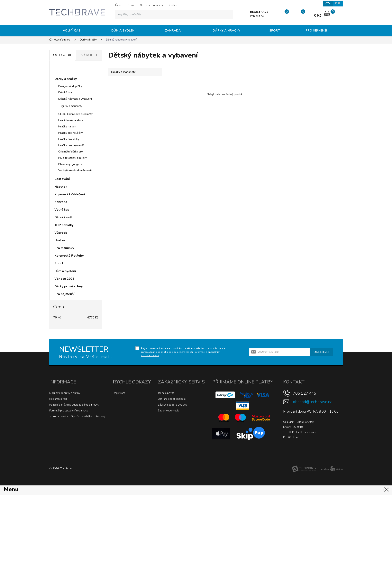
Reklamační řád (58, 399)
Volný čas (72, 31)
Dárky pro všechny (69, 286)
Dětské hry (65, 92)
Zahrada (173, 31)
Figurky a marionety (71, 106)
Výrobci (89, 55)
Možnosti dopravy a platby (65, 393)
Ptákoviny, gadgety (70, 164)
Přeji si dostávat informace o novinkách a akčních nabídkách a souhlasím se (183, 352)
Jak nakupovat (166, 393)
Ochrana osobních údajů (172, 399)
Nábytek (61, 187)
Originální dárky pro (71, 152)
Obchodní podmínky (151, 5)
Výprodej (61, 233)
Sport (275, 31)
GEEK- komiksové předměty (75, 114)
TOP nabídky (64, 225)
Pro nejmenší (316, 31)
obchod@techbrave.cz (312, 402)
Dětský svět (64, 217)
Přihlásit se (257, 16)
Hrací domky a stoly (71, 120)
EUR (338, 3)
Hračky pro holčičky (70, 133)
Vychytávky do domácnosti (75, 170)
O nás (131, 5)
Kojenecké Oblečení (70, 194)
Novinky (64, 69)
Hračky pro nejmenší (71, 145)
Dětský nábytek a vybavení (75, 99)
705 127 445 (305, 393)
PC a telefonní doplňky (73, 158)
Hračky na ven (67, 127)
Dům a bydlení (123, 31)
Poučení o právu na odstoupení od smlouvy (74, 405)
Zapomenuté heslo (169, 411)
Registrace (119, 393)
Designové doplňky (70, 86)
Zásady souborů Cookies (172, 405)
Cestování (62, 179)
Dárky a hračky (227, 31)
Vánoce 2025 (64, 279)
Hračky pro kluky (69, 139)
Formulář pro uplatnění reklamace (69, 411)
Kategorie (62, 55)
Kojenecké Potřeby (69, 256)
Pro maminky (64, 248)
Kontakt (173, 5)
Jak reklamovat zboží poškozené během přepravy (77, 417)
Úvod (118, 5)
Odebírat (321, 352)
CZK (328, 3)
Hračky (60, 240)
